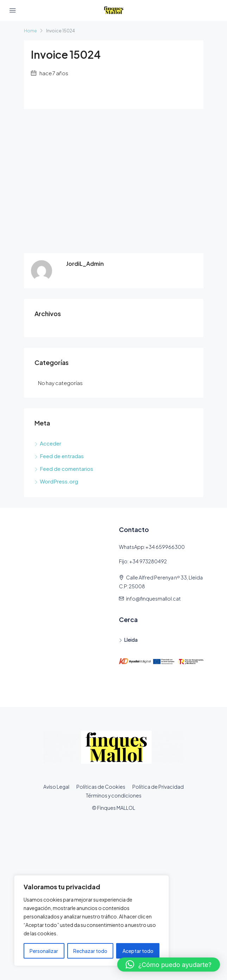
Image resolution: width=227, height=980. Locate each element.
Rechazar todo (90, 951)
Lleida (131, 640)
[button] (169, 965)
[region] (92, 921)
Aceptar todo (138, 951)
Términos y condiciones (114, 795)
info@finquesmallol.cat (153, 598)
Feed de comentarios (67, 469)
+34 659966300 (165, 547)
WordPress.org (59, 481)
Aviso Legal (56, 787)
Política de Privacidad (158, 787)
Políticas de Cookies (101, 787)
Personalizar (44, 951)
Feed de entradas (62, 456)
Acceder (51, 443)
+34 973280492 (148, 561)
